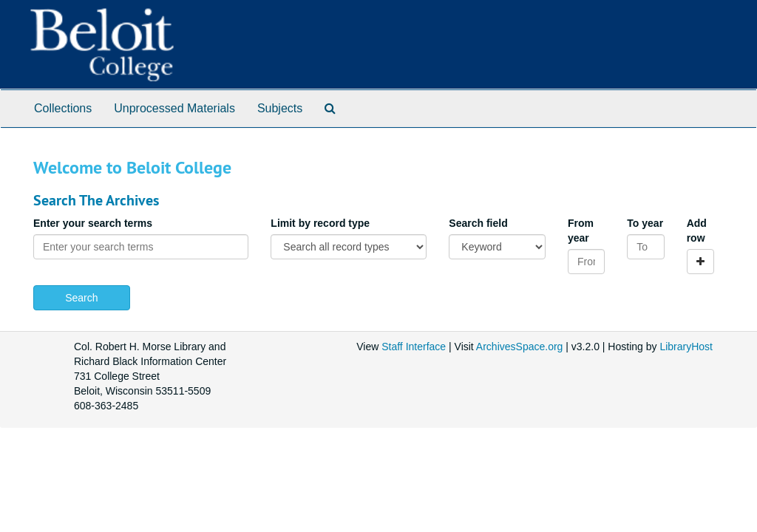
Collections (63, 108)
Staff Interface (414, 347)
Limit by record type (320, 223)
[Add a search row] (700, 262)
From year (581, 231)
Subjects (280, 108)
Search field (478, 223)
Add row (697, 231)
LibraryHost (686, 347)
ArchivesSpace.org (520, 347)
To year (645, 223)
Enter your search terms (93, 223)
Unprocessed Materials (174, 108)
